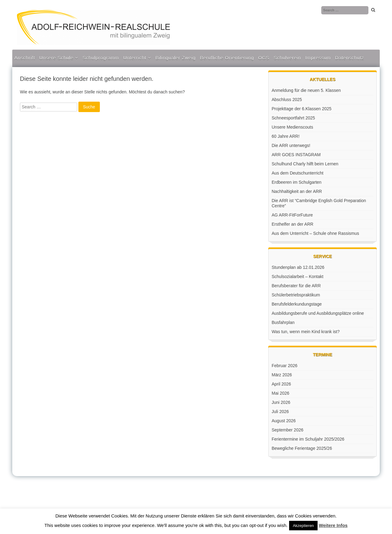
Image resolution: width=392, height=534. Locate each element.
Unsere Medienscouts (292, 127)
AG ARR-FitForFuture (292, 215)
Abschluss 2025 (287, 100)
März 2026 (282, 375)
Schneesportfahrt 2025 (293, 118)
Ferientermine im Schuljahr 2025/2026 (308, 439)
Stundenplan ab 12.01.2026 (298, 267)
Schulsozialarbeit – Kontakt (298, 276)
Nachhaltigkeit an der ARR (297, 191)
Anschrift (25, 58)
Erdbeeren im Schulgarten (297, 182)
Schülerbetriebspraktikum (296, 295)
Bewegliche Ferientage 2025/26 (302, 448)
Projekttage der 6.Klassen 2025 (302, 109)
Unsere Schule (56, 58)
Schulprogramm (101, 58)
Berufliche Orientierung (227, 58)
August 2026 (284, 421)
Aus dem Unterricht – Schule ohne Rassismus (315, 233)
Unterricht (135, 58)
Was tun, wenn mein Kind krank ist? (306, 332)
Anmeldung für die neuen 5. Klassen (306, 90)
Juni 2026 (281, 402)
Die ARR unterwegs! (291, 145)
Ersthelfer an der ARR (292, 224)
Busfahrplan (283, 322)
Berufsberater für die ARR (296, 286)
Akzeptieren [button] (303, 526)
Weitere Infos (333, 525)
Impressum (318, 58)
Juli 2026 (280, 412)
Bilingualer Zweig (176, 58)
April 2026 (281, 384)
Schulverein (287, 58)
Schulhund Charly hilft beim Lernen (305, 164)
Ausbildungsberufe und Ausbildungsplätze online (318, 313)
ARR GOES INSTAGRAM (296, 155)
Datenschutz (349, 58)
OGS (264, 58)
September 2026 (288, 430)
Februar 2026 (285, 366)
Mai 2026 (281, 393)
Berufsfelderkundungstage (297, 304)
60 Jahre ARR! (286, 136)
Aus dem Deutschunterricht (298, 173)
